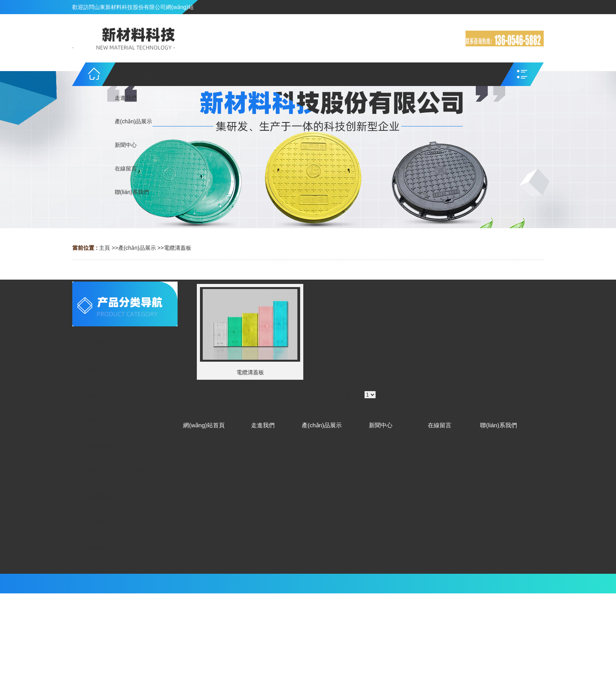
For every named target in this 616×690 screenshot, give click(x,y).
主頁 (104, 248)
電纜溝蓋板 (178, 248)
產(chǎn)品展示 (137, 248)
